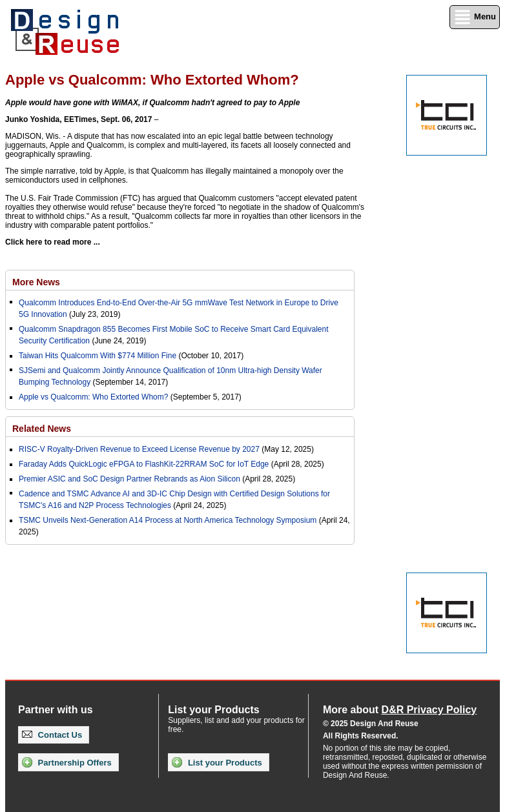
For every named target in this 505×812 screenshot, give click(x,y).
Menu (475, 17)
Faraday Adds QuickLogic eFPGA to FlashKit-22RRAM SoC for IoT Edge (144, 464)
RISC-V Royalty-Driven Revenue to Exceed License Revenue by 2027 (139, 449)
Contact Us (52, 735)
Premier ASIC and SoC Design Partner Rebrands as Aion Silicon (130, 479)
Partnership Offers (67, 762)
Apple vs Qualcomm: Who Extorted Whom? (93, 397)
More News (36, 282)
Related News (42, 429)
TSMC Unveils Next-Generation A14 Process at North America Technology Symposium (168, 520)
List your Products (217, 762)
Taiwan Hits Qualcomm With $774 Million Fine (98, 356)
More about (400, 710)
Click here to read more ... (53, 242)
